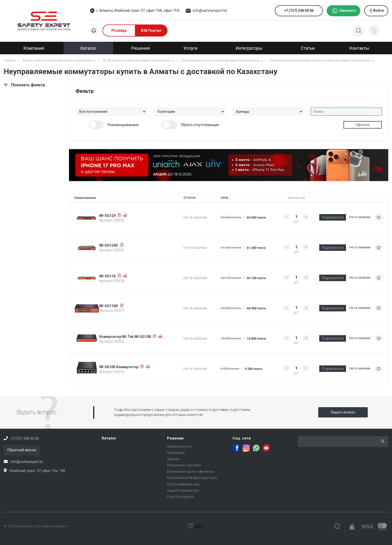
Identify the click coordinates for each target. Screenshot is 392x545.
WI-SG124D (109, 245)
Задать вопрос (343, 412)
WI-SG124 (107, 216)
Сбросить (363, 125)
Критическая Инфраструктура (192, 478)
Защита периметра (183, 490)
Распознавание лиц (183, 484)
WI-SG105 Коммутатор (119, 367)
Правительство (180, 446)
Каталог (109, 438)
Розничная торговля (184, 465)
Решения (175, 438)
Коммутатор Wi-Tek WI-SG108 (125, 337)
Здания (173, 459)
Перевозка (176, 453)
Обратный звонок (22, 450)
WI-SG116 (107, 276)
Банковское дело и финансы (190, 471)
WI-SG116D (109, 306)
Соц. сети (242, 438)
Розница (119, 31)
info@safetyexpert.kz (210, 11)
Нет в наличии (360, 217)
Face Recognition (180, 497)
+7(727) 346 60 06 (25, 438)
